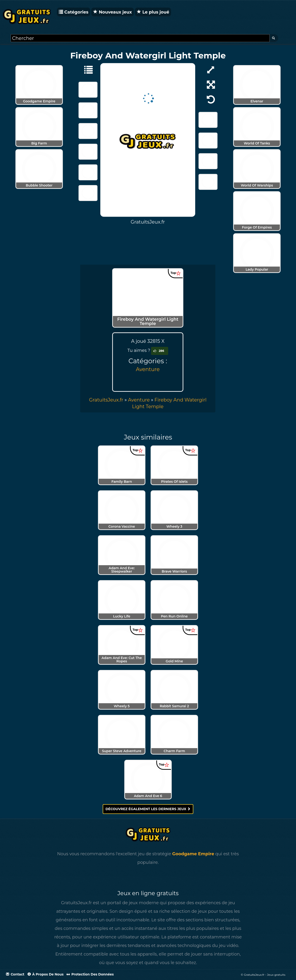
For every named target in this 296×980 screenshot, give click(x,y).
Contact (15, 974)
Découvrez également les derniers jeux (148, 809)
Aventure (148, 369)
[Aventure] (86, 69)
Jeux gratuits (276, 975)
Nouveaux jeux (113, 12)
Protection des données (90, 974)
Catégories (74, 12)
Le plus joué (153, 12)
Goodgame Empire (193, 854)
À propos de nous (46, 974)
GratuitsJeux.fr (106, 400)
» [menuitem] (108, 400)
